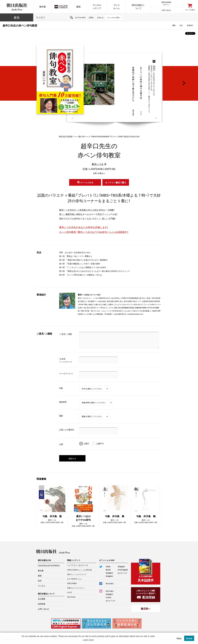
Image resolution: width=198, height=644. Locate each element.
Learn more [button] (88, 640)
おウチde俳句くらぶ (74, 579)
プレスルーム (116, 7)
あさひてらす (122, 573)
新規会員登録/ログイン (166, 3)
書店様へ (146, 609)
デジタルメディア (97, 7)
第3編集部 (109, 576)
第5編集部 (121, 567)
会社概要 (42, 599)
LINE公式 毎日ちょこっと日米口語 (80, 570)
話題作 (91, 17)
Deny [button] (179, 638)
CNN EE (61, 7)
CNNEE (109, 597)
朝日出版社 (17, 7)
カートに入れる (87, 182)
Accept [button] (189, 638)
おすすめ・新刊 (80, 17)
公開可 (86, 444)
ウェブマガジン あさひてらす (78, 565)
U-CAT (70, 592)
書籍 (78, 7)
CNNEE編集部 (123, 570)
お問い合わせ (166, 10)
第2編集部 (109, 573)
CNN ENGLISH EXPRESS (49, 565)
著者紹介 (190, 25)
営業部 (108, 567)
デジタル (42, 586)
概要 (174, 25)
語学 (40, 581)
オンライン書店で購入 (116, 182)
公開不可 (100, 444)
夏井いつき (98, 164)
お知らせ (100, 17)
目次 (181, 25)
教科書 (43, 7)
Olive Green (71, 597)
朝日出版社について (138, 7)
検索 (71, 17)
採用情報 (42, 604)
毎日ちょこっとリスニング (77, 574)
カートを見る (190, 10)
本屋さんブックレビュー (76, 588)
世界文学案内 (72, 583)
